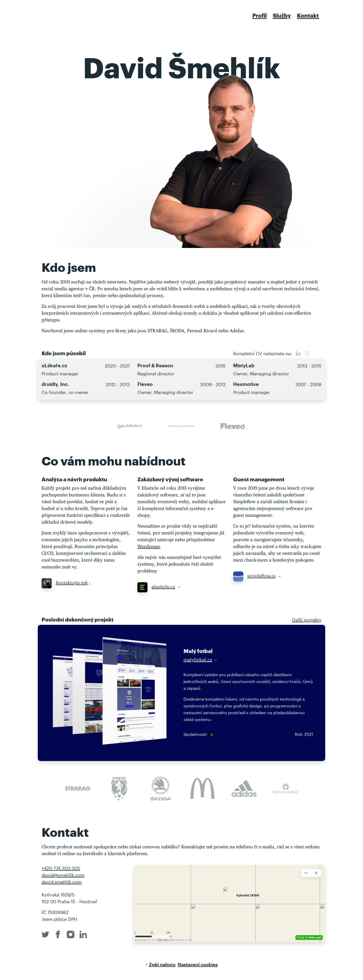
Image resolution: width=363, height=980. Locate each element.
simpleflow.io (254, 576)
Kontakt (308, 15)
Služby (282, 15)
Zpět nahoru (162, 964)
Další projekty (307, 620)
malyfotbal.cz (198, 660)
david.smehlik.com (62, 882)
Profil (260, 15)
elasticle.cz (156, 587)
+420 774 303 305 (61, 868)
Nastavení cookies (198, 964)
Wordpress (149, 546)
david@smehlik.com (63, 875)
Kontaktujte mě (65, 583)
